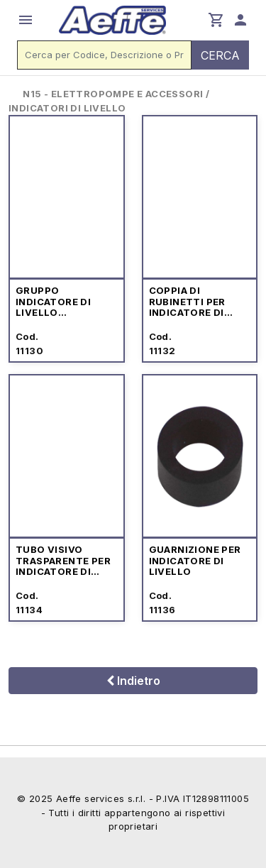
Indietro (133, 681)
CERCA (220, 55)
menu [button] (26, 20)
